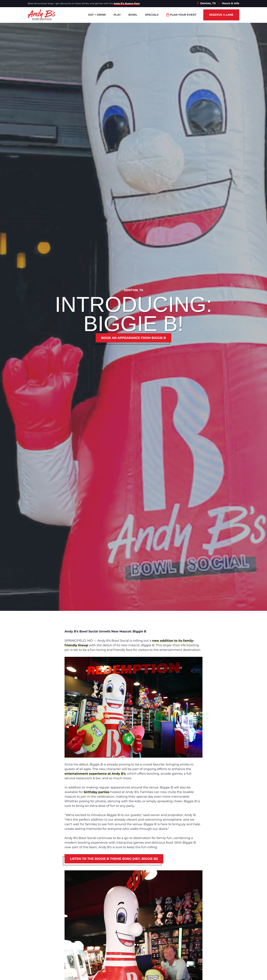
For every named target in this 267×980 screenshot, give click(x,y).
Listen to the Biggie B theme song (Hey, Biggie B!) (114, 859)
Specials (152, 15)
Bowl (133, 15)
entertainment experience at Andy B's (95, 774)
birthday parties (97, 792)
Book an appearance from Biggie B (133, 338)
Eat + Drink (97, 15)
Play (117, 15)
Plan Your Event (181, 15)
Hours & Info (231, 3)
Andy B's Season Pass (127, 4)
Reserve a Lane (221, 15)
